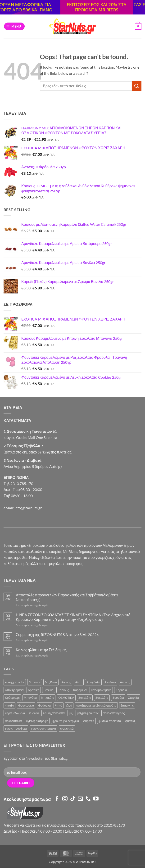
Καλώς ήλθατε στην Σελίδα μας (41, 650)
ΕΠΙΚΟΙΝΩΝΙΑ (16, 477)
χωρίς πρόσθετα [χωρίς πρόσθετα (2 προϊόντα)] (16, 728)
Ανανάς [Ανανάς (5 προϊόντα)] (125, 682)
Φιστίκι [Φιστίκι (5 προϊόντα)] (9, 705)
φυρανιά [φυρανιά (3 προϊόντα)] (89, 721)
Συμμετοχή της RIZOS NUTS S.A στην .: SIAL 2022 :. (57, 634)
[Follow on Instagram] (65, 799)
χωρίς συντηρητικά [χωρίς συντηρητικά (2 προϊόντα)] (43, 728)
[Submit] (137, 86)
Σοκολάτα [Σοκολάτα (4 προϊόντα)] (102, 698)
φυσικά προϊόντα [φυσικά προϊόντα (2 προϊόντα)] (110, 721)
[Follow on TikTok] (73, 799)
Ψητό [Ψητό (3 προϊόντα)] (59, 705)
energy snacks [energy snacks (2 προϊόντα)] (15, 682)
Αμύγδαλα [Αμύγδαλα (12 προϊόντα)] (93, 682)
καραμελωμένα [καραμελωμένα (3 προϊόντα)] (15, 713)
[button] (14, 26)
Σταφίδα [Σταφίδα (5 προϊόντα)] (134, 698)
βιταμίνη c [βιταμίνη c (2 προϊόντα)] (127, 705)
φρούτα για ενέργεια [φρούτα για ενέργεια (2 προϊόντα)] (66, 721)
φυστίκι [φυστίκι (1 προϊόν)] (130, 721)
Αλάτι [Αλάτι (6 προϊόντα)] (79, 682)
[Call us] (88, 799)
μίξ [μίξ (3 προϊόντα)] (71, 713)
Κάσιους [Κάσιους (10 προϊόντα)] (63, 690)
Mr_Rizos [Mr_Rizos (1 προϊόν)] (51, 682)
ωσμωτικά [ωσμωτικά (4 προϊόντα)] (67, 728)
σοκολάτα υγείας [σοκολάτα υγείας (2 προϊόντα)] (114, 713)
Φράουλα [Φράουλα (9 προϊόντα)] (44, 705)
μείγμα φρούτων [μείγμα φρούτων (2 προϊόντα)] (88, 713)
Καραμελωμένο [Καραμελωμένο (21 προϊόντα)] (101, 690)
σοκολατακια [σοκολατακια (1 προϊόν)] (13, 721)
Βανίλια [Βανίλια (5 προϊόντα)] (49, 690)
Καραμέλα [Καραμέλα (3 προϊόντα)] (80, 690)
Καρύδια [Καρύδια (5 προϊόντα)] (121, 690)
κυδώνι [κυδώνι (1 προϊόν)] (34, 713)
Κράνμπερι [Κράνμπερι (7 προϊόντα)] (12, 698)
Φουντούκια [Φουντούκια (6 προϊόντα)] (26, 705)
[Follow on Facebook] (57, 799)
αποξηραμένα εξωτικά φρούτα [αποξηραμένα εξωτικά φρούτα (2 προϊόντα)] (96, 705)
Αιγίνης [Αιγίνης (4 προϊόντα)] (66, 682)
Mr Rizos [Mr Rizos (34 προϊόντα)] (35, 682)
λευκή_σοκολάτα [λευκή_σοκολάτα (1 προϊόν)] (54, 713)
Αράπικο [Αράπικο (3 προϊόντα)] (34, 690)
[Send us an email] (80, 799)
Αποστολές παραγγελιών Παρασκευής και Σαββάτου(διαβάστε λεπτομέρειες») (67, 597)
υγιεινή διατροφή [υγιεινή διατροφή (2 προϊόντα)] (37, 721)
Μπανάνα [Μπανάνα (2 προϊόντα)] (30, 698)
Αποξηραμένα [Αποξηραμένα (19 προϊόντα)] (14, 690)
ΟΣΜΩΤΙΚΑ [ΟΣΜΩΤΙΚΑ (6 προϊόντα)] (66, 698)
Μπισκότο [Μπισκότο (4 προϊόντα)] (48, 698)
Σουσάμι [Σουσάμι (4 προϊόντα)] (118, 698)
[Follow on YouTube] (96, 799)
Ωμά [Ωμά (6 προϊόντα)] (69, 705)
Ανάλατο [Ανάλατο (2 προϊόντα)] (110, 682)
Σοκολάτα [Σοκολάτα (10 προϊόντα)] (85, 698)
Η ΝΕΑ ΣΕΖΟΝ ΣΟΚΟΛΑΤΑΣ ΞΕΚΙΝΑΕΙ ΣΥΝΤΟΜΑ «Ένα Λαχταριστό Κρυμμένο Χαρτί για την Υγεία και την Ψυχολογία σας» (73, 617)
